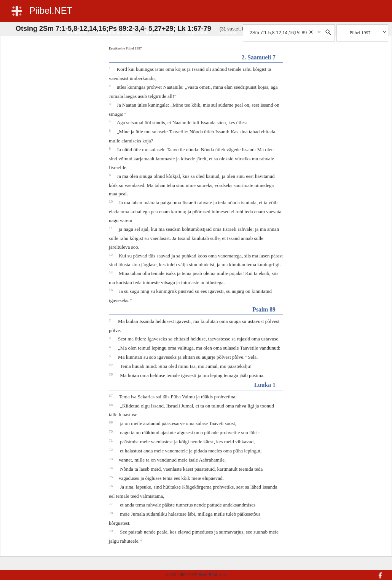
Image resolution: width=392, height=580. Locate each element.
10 (111, 201)
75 (111, 477)
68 (111, 405)
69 (111, 422)
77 (111, 504)
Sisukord (76, 33)
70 (111, 431)
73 (111, 459)
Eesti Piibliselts (212, 575)
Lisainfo (228, 33)
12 (111, 255)
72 (111, 450)
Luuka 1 (265, 385)
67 (111, 396)
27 (111, 365)
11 (111, 228)
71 (111, 441)
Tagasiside (197, 33)
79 (111, 531)
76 (111, 486)
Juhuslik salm (159, 33)
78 (111, 513)
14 (111, 272)
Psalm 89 (264, 309)
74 (111, 468)
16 (111, 290)
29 (111, 374)
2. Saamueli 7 (259, 57)
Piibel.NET (51, 10)
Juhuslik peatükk (115, 33)
